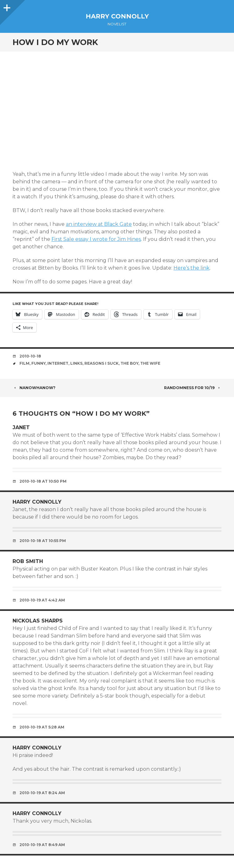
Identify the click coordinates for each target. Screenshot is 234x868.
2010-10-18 (30, 356)
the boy (129, 363)
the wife (150, 363)
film (24, 363)
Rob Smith (28, 561)
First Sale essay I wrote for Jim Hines (96, 239)
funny (38, 363)
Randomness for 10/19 (193, 388)
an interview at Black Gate (99, 224)
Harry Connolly (117, 16)
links (76, 363)
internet (58, 363)
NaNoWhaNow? (34, 388)
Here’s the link (191, 268)
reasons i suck (101, 363)
